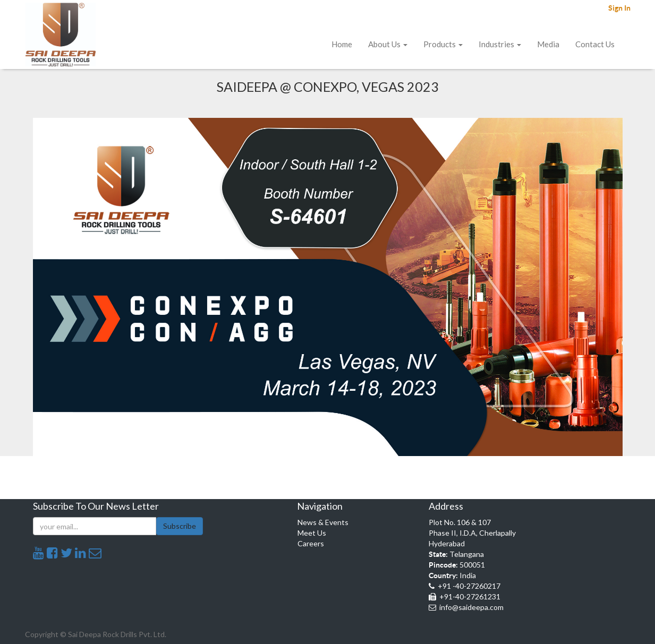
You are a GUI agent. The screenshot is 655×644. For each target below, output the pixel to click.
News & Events (323, 522)
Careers (311, 543)
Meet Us (312, 533)
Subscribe (180, 526)
